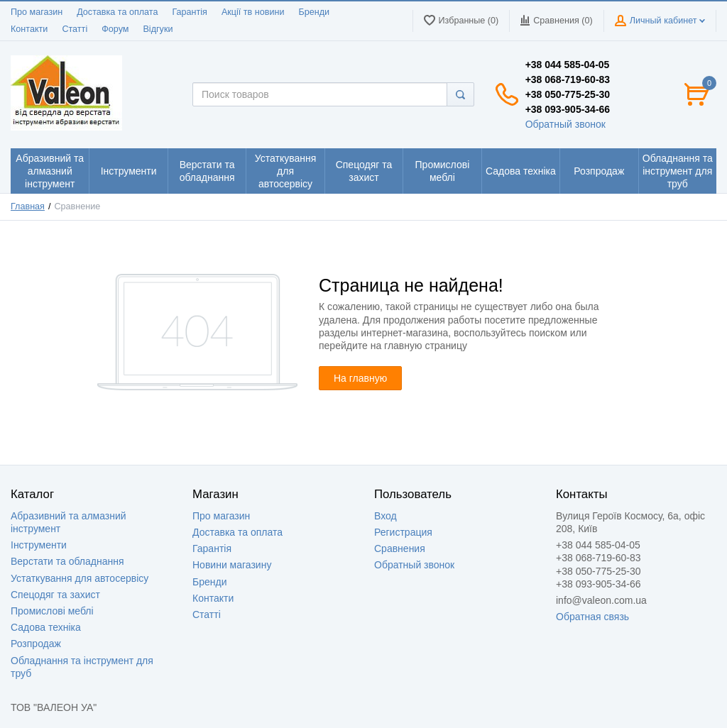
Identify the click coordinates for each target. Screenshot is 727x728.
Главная (28, 206)
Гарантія (189, 12)
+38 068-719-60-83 (568, 79)
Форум (115, 29)
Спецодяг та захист (55, 595)
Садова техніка (46, 627)
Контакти (29, 29)
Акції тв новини (253, 12)
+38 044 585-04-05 (568, 65)
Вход (386, 516)
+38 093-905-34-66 (568, 109)
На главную (360, 378)
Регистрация (403, 532)
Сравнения (400, 548)
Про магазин (37, 12)
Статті (75, 29)
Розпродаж (36, 644)
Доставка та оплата (117, 12)
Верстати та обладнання (67, 561)
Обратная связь (592, 617)
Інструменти (39, 545)
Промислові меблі (52, 611)
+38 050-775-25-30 (568, 94)
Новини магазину (232, 565)
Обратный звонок (565, 124)
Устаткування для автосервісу (80, 578)
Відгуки (158, 29)
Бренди (314, 12)
